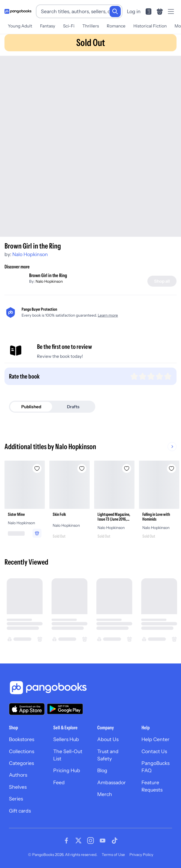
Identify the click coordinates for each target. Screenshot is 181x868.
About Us (108, 739)
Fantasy (48, 26)
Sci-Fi (69, 26)
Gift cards (20, 811)
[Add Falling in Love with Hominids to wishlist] (171, 468)
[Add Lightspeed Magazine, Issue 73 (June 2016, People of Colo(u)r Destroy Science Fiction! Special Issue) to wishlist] (127, 468)
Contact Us (154, 751)
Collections (22, 751)
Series (16, 799)
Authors (18, 775)
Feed (59, 782)
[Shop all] (162, 281)
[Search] (115, 11)
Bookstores (22, 739)
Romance (116, 26)
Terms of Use (113, 855)
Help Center (156, 739)
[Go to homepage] (18, 11)
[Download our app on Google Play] (65, 709)
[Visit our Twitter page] (78, 841)
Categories (21, 763)
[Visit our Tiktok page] (115, 841)
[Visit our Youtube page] (103, 841)
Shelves (18, 787)
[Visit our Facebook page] (66, 841)
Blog (102, 770)
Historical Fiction (150, 26)
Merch (105, 794)
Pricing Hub (67, 770)
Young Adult (20, 26)
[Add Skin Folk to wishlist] (82, 468)
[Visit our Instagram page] (90, 841)
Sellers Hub (66, 739)
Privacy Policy (141, 855)
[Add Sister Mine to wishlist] (37, 468)
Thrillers (91, 26)
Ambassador (112, 782)
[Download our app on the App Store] (27, 709)
